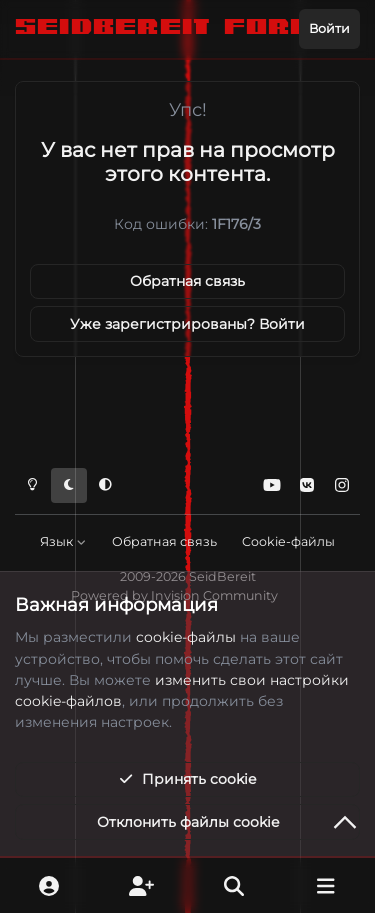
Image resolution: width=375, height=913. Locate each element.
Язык (63, 541)
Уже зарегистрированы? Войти (187, 324)
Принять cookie (187, 779)
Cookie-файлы (288, 541)
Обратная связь (187, 281)
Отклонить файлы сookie (188, 822)
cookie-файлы (186, 637)
